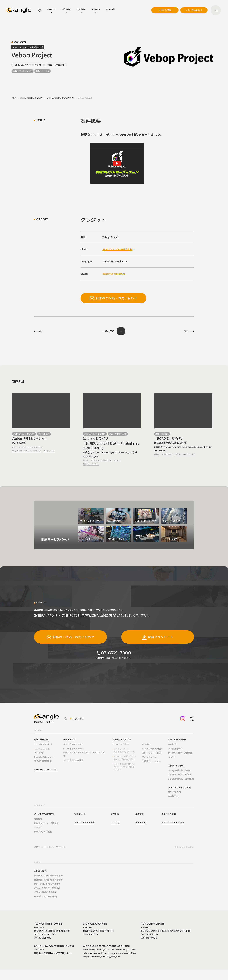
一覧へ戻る (108, 331)
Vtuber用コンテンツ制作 (28, 65)
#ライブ (117, 460)
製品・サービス (43, 71)
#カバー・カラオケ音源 (101, 460)
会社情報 (81, 9)
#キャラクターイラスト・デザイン (26, 451)
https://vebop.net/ (113, 274)
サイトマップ (62, 847)
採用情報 (111, 9)
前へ (41, 331)
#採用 (156, 454)
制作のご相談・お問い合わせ (113, 298)
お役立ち (96, 9)
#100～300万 (167, 454)
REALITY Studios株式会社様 (117, 249)
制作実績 (66, 9)
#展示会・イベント (91, 464)
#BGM (85, 460)
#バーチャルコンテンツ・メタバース (27, 447)
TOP (14, 98)
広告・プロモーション (23, 71)
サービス (51, 9)
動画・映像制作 (56, 65)
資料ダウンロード (158, 637)
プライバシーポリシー (43, 847)
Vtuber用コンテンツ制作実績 (60, 98)
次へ (187, 331)
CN (82, 719)
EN (76, 719)
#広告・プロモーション (185, 454)
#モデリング (49, 451)
